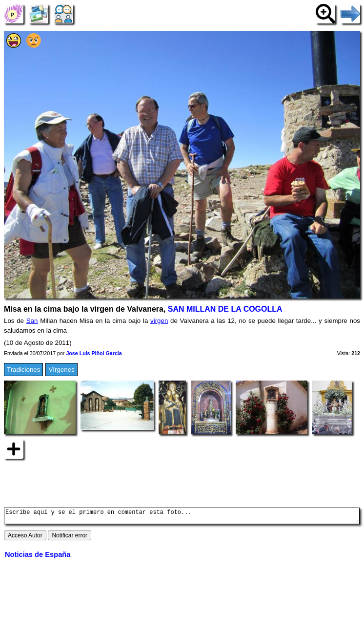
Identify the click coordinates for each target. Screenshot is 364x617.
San (32, 321)
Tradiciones (23, 370)
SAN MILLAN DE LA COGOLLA (225, 309)
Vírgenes (61, 370)
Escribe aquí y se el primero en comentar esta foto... (182, 517)
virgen (159, 321)
